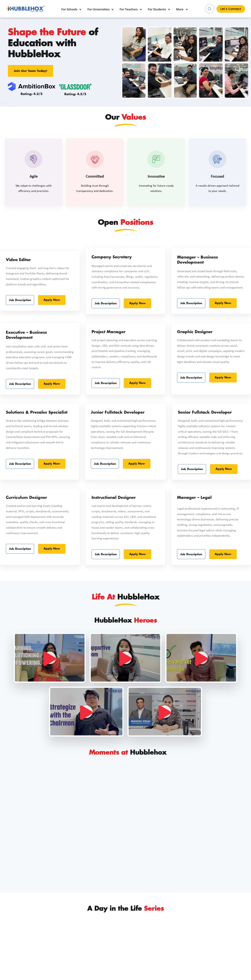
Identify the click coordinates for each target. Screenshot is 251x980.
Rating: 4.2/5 (32, 94)
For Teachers (129, 9)
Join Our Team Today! (30, 71)
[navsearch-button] (210, 9)
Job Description (20, 334)
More (180, 9)
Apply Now (52, 334)
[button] (16, 945)
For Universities (98, 9)
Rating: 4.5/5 (75, 94)
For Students (157, 9)
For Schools (69, 9)
